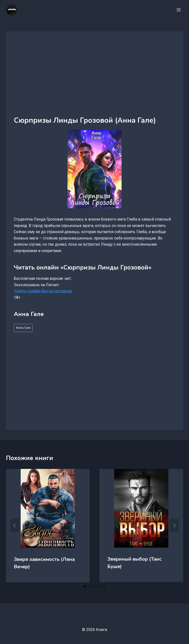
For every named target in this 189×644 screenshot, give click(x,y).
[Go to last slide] (15, 525)
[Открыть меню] (179, 10)
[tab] (85, 586)
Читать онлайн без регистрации (43, 291)
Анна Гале (23, 328)
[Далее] (174, 525)
